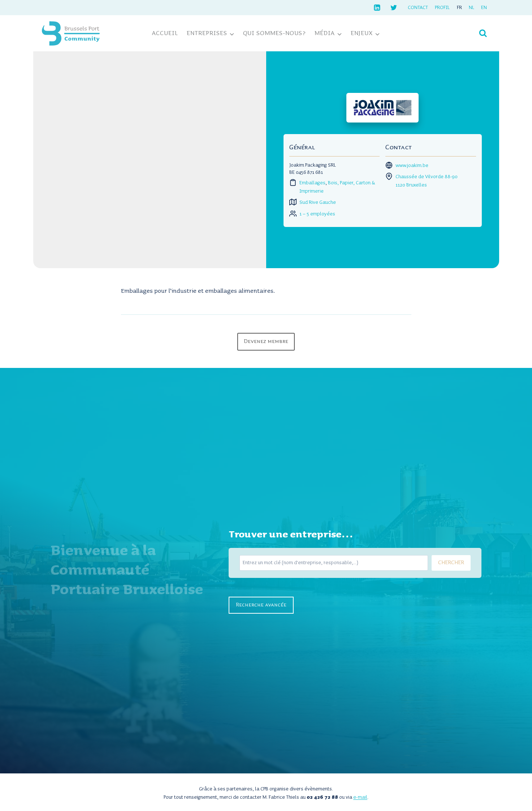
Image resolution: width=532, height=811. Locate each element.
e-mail (360, 797)
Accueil (165, 33)
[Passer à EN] (484, 8)
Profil (442, 8)
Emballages (312, 183)
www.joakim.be (412, 166)
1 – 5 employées (317, 214)
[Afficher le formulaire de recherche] (483, 33)
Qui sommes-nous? (274, 33)
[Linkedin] (377, 8)
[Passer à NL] (471, 8)
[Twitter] (394, 8)
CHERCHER (451, 563)
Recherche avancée (261, 605)
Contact (418, 8)
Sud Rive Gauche (318, 202)
